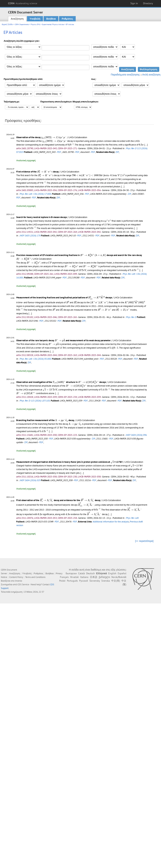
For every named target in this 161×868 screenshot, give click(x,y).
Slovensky (95, 581)
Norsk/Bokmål (119, 577)
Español (122, 573)
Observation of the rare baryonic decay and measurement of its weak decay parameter (64, 340)
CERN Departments (22, 24)
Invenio (18, 581)
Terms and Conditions (35, 577)
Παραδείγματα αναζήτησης (125, 75)
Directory (148, 3)
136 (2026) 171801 (36, 194)
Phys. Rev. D (131, 317)
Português (72, 581)
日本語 (94, 577)
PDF (59, 152)
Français (64, 577)
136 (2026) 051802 (36, 359)
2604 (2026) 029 (30, 480)
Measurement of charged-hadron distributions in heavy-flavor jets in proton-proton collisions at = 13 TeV (69, 462)
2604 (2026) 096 (136, 435)
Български (71, 573)
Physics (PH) (35, 24)
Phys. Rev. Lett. (133, 518)
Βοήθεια (51, 19)
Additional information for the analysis (111, 522)
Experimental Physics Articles (53, 24)
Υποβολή (35, 19)
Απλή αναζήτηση (151, 75)
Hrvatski (74, 577)
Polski (62, 581)
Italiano (84, 577)
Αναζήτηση (17, 19)
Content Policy (16, 577)
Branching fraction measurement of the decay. (45, 420)
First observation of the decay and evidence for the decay (58, 500)
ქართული (104, 577)
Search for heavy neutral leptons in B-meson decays (42, 217)
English (112, 573)
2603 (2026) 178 (30, 236)
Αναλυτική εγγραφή (26, 160)
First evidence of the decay (37, 172)
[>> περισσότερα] (144, 541)
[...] (146, 145)
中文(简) (116, 581)
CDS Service (23, 584)
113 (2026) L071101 (35, 401)
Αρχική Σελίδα (7, 24)
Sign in (134, 3)
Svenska (106, 581)
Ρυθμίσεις (67, 19)
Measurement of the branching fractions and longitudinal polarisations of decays (64, 298)
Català (81, 573)
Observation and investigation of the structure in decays (61, 382)
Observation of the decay (41, 137)
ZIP (117, 152)
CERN (23, 3)
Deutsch (90, 573)
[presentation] (54, 138)
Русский (84, 581)
